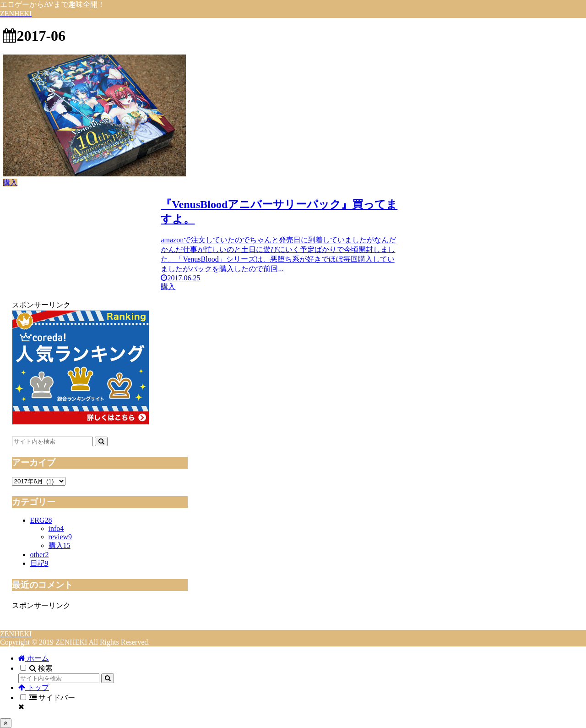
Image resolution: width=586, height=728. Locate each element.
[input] (52, 441)
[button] (101, 441)
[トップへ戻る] (6, 723)
